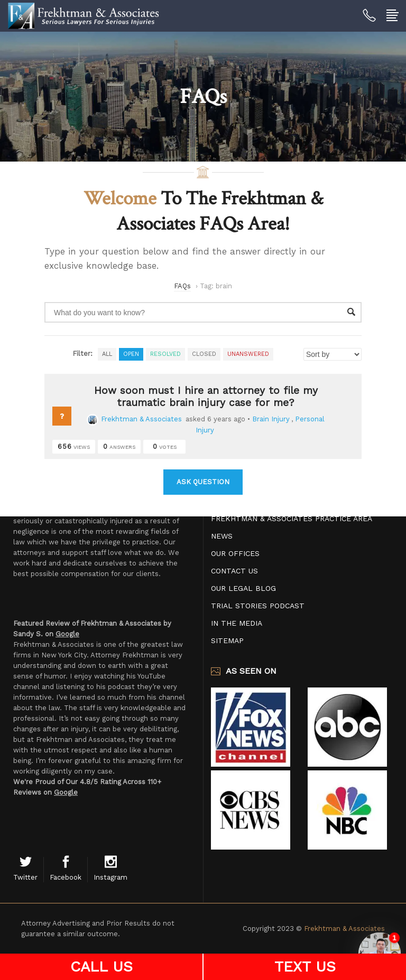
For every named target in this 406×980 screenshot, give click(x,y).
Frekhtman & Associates (134, 419)
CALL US (101, 967)
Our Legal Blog (243, 588)
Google (67, 634)
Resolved (165, 354)
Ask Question (203, 482)
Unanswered (248, 354)
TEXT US (305, 967)
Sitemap (227, 640)
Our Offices (235, 553)
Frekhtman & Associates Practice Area (292, 519)
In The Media (237, 623)
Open (131, 354)
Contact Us (234, 571)
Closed (204, 354)
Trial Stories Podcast (258, 606)
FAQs (182, 286)
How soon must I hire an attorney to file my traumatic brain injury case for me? (206, 397)
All (107, 354)
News (222, 536)
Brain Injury (271, 419)
